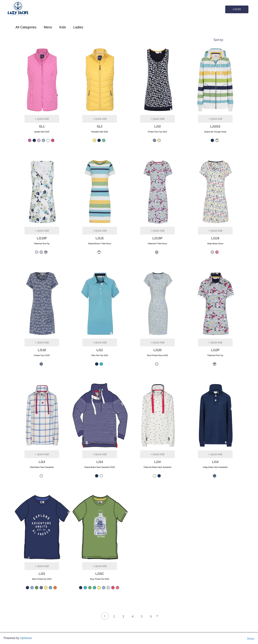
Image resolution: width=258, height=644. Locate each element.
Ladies (78, 27)
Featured (233, 40)
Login (237, 9)
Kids (63, 27)
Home (251, 639)
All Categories (26, 27)
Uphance (26, 638)
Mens (48, 27)
